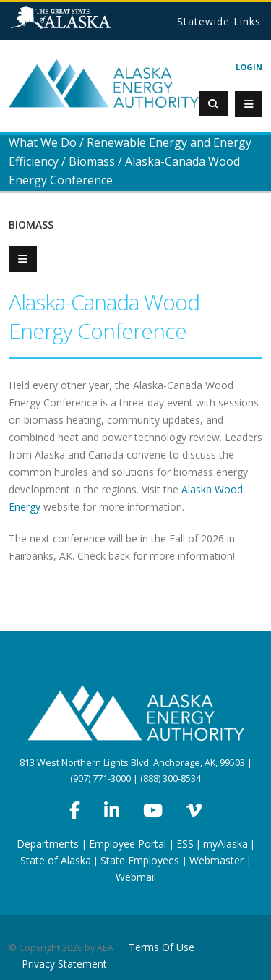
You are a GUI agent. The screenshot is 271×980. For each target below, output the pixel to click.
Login (249, 67)
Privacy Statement (64, 964)
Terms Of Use (162, 947)
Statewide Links (219, 21)
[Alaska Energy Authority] (104, 83)
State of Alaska (79, 23)
